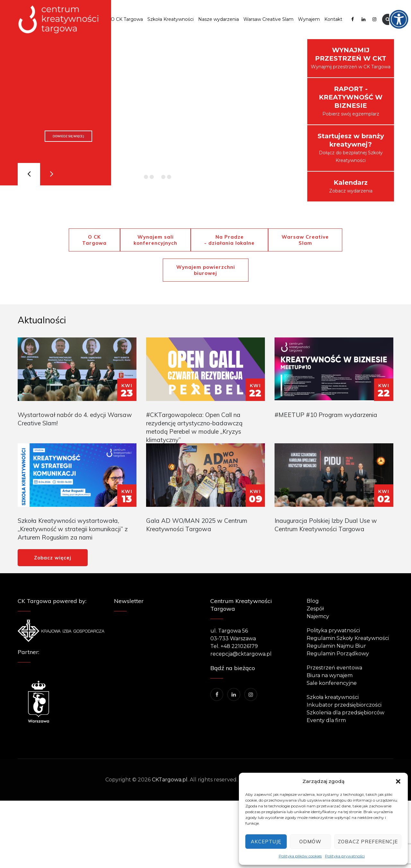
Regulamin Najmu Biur (336, 646)
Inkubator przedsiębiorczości (344, 705)
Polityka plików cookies (300, 856)
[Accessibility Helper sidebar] (403, 8)
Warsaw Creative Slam (268, 19)
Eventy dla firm (326, 720)
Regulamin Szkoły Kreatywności (348, 638)
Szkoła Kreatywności (171, 19)
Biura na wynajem (330, 675)
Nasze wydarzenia (219, 19)
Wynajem (309, 19)
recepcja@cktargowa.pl (241, 654)
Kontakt (333, 19)
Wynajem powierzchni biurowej (206, 270)
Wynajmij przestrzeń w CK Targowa (351, 58)
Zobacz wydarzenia (351, 186)
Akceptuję (266, 842)
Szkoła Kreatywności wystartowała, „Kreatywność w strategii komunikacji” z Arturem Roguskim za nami (73, 529)
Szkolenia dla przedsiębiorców (345, 713)
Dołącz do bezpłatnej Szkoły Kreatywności (351, 148)
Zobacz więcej (53, 558)
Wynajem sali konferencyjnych (155, 240)
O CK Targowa (127, 19)
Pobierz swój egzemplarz (351, 101)
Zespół (315, 609)
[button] (398, 781)
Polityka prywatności (345, 856)
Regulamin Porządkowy (338, 654)
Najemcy (318, 616)
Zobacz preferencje (368, 842)
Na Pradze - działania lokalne (229, 240)
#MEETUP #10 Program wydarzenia (326, 415)
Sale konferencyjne (332, 683)
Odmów (310, 842)
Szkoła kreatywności (333, 697)
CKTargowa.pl (170, 780)
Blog (313, 601)
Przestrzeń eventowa (334, 668)
